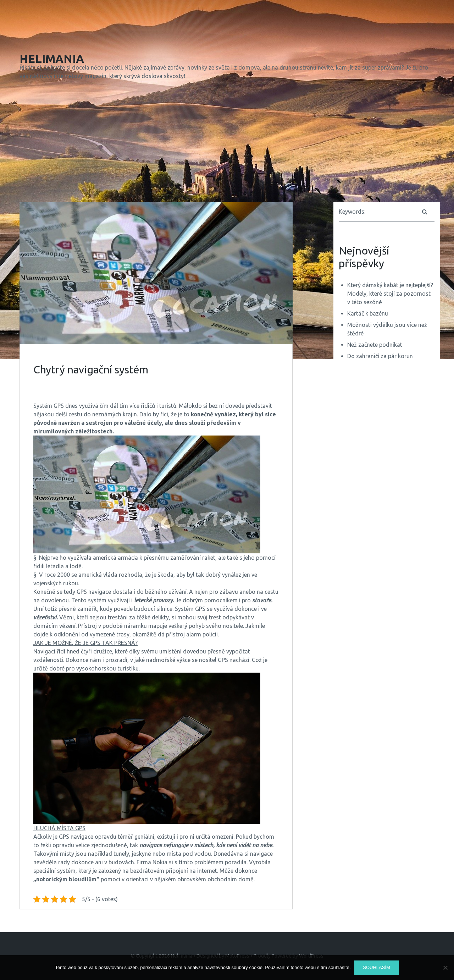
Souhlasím (377, 967)
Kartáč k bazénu (368, 313)
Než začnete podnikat (375, 345)
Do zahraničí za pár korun (380, 356)
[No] (445, 968)
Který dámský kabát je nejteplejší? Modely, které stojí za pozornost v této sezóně (390, 294)
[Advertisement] (227, 143)
